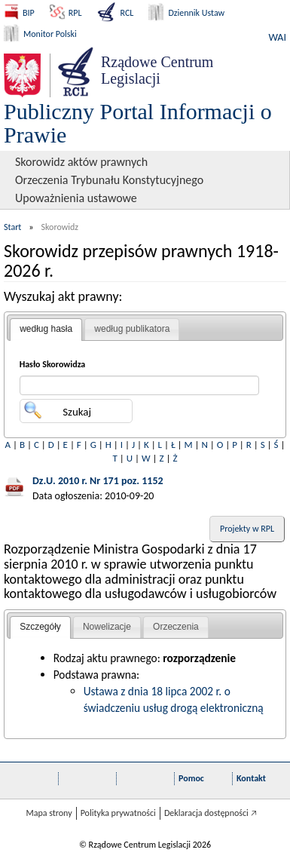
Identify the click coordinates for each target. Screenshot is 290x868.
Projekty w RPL (247, 529)
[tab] (46, 330)
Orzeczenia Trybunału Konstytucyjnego (109, 180)
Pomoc (191, 778)
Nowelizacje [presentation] (107, 627)
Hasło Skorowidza (53, 364)
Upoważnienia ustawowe (76, 198)
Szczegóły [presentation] (40, 627)
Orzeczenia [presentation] (176, 627)
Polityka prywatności (118, 813)
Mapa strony (49, 813)
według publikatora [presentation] (132, 329)
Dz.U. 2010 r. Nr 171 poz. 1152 (98, 481)
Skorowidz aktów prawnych (81, 162)
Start (12, 227)
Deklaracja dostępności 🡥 (211, 813)
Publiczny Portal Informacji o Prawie (138, 123)
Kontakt (251, 778)
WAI (278, 37)
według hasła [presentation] (46, 329)
